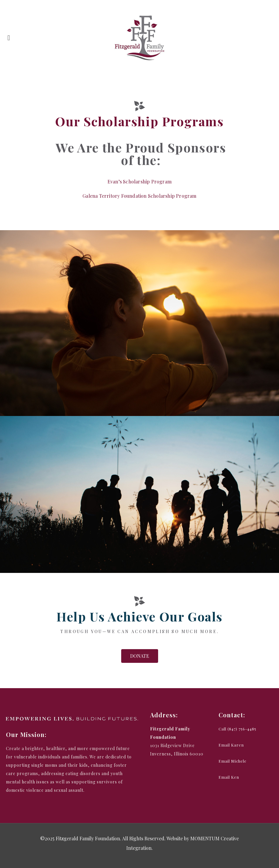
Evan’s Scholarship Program (139, 181)
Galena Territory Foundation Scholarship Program (139, 196)
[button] (140, 656)
